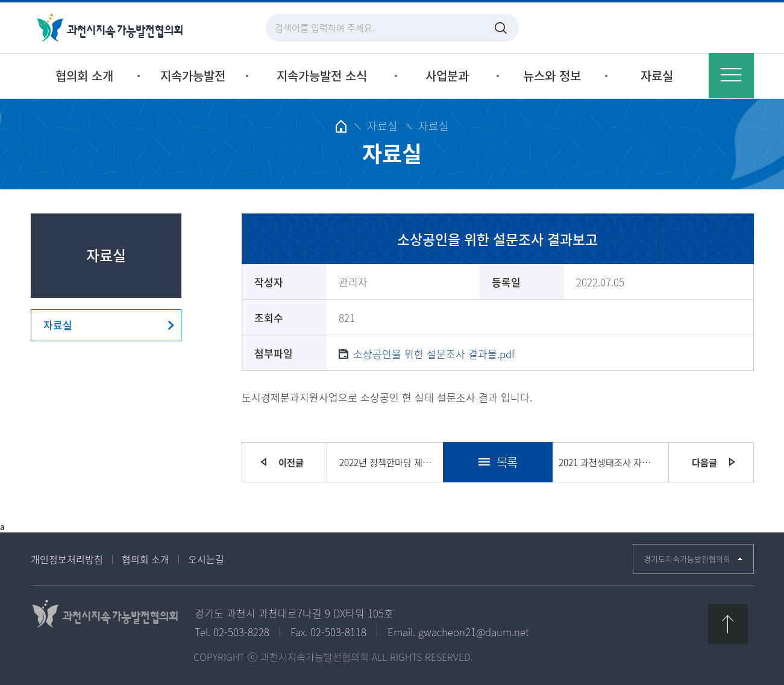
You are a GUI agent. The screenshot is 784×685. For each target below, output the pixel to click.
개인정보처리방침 (67, 559)
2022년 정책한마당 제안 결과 (388, 462)
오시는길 (206, 559)
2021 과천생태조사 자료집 (607, 462)
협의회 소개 (146, 559)
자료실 (58, 325)
